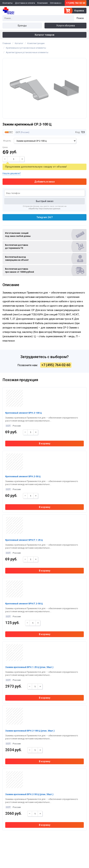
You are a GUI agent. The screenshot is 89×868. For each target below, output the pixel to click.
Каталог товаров (44, 35)
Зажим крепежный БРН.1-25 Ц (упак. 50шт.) (29, 667)
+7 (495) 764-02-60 (76, 3)
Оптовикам (56, 3)
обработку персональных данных (44, 209)
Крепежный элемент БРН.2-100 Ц (23, 413)
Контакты (8, 3)
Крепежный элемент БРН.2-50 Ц (23, 476)
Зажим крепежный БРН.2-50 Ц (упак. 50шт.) (29, 794)
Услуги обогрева (66, 26)
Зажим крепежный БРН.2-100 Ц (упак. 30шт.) (30, 731)
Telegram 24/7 (45, 217)
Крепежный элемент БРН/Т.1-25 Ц (24, 540)
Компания (42, 3)
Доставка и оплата (25, 3)
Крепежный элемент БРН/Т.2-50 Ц (24, 604)
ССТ (12, 132)
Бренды (22, 26)
